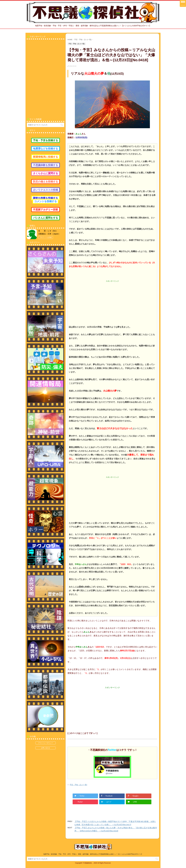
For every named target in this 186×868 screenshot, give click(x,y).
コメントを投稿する (45, 201)
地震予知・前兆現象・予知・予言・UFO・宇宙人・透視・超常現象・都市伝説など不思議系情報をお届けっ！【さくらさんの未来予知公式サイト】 (93, 854)
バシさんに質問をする (45, 218)
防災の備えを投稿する (45, 182)
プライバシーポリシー (45, 743)
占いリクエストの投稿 (45, 190)
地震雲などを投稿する (45, 149)
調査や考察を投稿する (45, 198)
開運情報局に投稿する (45, 157)
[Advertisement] (112, 300)
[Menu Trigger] (183, 3)
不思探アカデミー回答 (45, 210)
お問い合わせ (45, 748)
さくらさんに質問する (45, 173)
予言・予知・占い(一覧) (78, 785)
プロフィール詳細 (46, 237)
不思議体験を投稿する (45, 165)
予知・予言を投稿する (45, 140)
